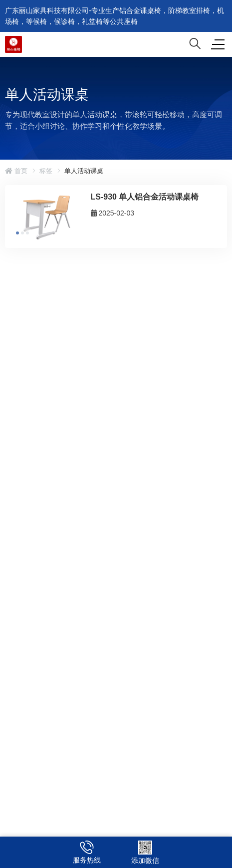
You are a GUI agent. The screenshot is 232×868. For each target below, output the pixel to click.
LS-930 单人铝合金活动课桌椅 (145, 197)
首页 (16, 171)
